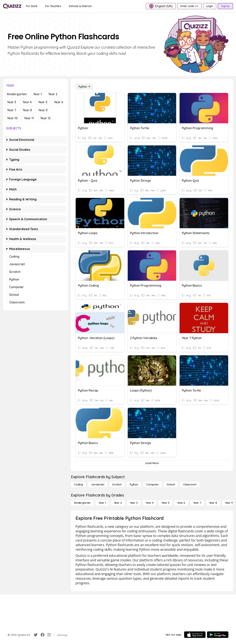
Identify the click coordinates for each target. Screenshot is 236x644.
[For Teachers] (53, 6)
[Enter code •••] (189, 6)
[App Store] (195, 635)
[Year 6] (181, 503)
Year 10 (12, 118)
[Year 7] (197, 503)
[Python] (84, 87)
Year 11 (29, 118)
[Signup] (225, 6)
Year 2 (53, 94)
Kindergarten (17, 94)
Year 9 (43, 110)
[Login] (210, 6)
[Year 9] (229, 503)
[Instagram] (49, 635)
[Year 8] (213, 503)
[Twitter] (36, 635)
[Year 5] (165, 503)
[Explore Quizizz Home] (12, 6)
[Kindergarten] (82, 503)
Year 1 (37, 94)
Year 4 (27, 102)
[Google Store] (218, 635)
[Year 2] (118, 503)
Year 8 (27, 110)
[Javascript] (98, 484)
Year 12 (45, 118)
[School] (171, 484)
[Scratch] (117, 484)
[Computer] (153, 484)
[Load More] (152, 463)
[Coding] (79, 484)
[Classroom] (190, 484)
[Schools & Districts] (80, 6)
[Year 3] (134, 503)
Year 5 (43, 102)
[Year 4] (150, 503)
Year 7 (12, 110)
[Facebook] (43, 635)
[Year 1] (102, 503)
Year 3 (12, 102)
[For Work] (32, 6)
